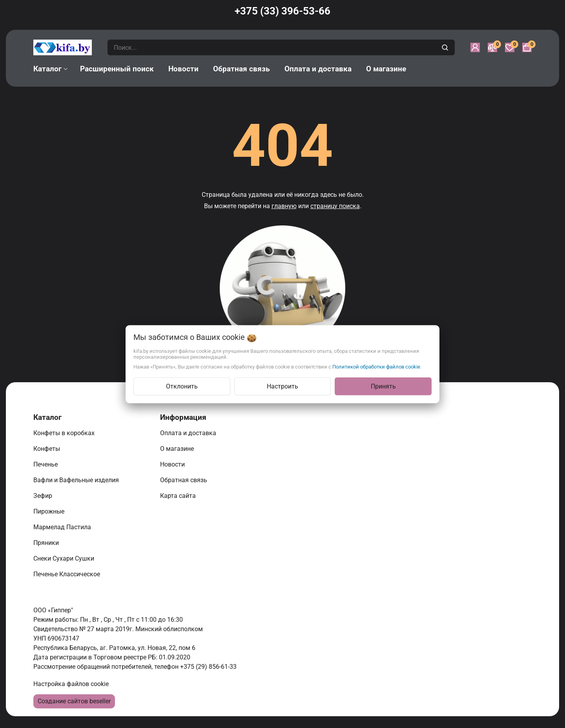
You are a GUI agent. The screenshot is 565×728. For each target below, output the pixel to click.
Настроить (282, 386)
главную (284, 206)
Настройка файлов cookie (71, 684)
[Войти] (475, 47)
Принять (383, 386)
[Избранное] (510, 47)
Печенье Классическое (67, 574)
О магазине (178, 449)
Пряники (47, 543)
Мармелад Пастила (63, 527)
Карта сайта (179, 496)
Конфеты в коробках (65, 433)
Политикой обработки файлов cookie (376, 366)
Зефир (44, 496)
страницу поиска (335, 206)
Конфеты (48, 449)
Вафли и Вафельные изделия (77, 480)
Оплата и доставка (189, 433)
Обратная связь (184, 480)
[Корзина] (527, 47)
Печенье (46, 464)
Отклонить (182, 386)
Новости (173, 464)
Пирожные (50, 511)
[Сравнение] (492, 47)
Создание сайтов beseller (74, 701)
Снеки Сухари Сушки (65, 558)
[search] (446, 47)
